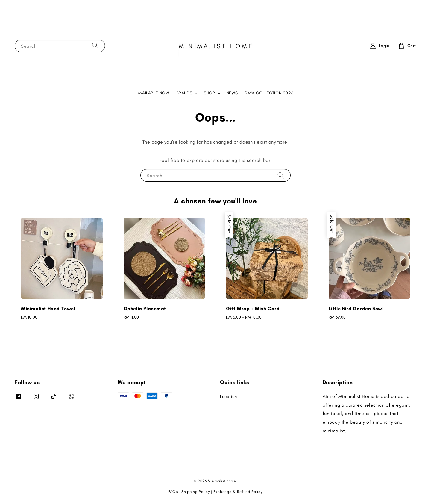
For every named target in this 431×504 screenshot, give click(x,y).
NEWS (232, 93)
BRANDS (184, 93)
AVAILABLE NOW (153, 93)
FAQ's (173, 492)
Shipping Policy (196, 492)
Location (229, 397)
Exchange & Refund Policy (238, 492)
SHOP (209, 93)
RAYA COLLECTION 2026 (269, 93)
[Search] (95, 46)
